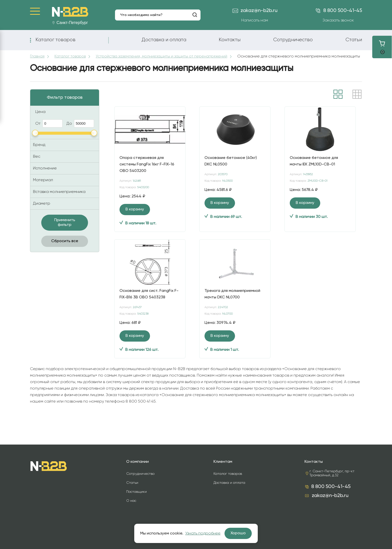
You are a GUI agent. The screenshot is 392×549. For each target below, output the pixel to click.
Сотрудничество (293, 40)
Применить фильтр (65, 227)
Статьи (354, 40)
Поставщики (136, 492)
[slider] (35, 138)
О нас (131, 501)
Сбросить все (65, 246)
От (49, 128)
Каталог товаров (55, 40)
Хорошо (238, 533)
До (80, 128)
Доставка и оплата (164, 40)
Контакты (230, 40)
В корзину (135, 214)
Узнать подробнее (203, 534)
